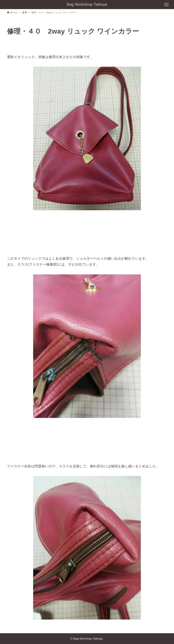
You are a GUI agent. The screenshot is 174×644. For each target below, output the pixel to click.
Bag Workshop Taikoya (87, 4)
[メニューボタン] (166, 5)
